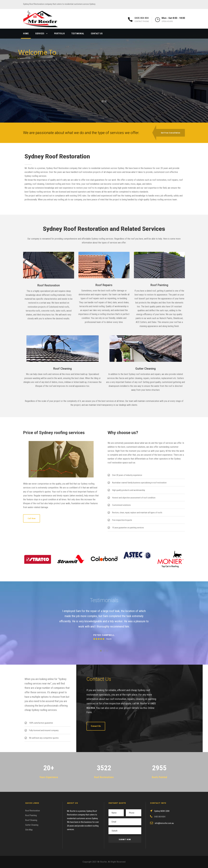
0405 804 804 (142, 18)
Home (26, 34)
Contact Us (97, 34)
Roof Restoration (33, 811)
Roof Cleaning (31, 820)
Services (40, 34)
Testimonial (78, 34)
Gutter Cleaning (32, 825)
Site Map (29, 830)
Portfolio (60, 34)
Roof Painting (31, 815)
